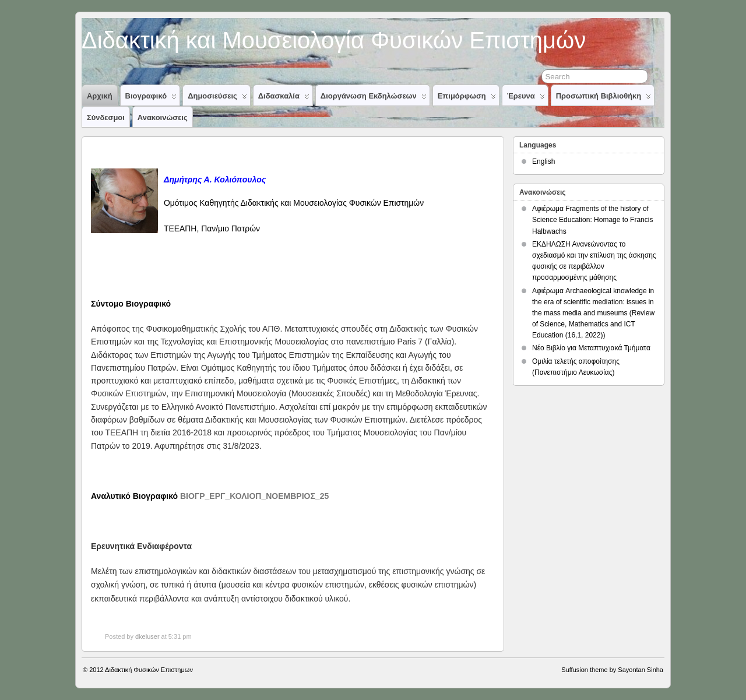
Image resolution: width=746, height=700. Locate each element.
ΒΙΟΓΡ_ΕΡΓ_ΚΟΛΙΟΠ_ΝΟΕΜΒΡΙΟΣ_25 (254, 496)
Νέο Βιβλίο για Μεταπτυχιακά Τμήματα (591, 348)
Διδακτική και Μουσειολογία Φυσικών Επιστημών (334, 40)
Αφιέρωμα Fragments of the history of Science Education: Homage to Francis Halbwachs (592, 220)
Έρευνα (526, 99)
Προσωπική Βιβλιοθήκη (604, 99)
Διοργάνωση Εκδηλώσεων (374, 99)
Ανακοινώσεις (163, 117)
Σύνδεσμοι (106, 117)
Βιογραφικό (151, 99)
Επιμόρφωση (467, 99)
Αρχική (100, 96)
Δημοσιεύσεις (217, 99)
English (543, 161)
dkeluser (147, 636)
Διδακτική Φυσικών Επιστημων (149, 670)
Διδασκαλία (284, 99)
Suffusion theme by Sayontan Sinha (612, 670)
